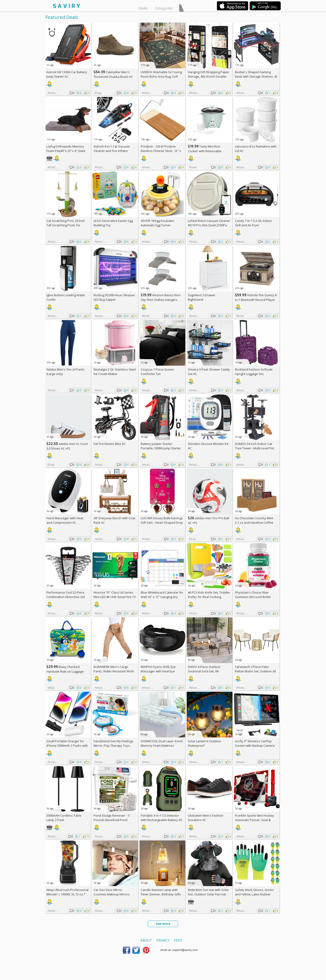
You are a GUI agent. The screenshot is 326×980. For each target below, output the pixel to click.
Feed (178, 940)
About (146, 940)
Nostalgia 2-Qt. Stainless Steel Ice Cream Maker (115, 372)
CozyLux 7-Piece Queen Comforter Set (157, 372)
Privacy (163, 940)
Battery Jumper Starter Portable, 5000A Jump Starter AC (161, 448)
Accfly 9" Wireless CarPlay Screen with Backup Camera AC (255, 746)
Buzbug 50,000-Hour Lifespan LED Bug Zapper (114, 297)
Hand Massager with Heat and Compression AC (65, 520)
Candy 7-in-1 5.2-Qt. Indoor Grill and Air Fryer (254, 223)
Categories (164, 8)
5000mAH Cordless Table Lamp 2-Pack (64, 818)
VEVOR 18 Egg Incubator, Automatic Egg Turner (158, 223)
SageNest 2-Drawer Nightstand (202, 297)
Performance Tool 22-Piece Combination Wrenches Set (66, 595)
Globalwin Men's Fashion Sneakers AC (206, 818)
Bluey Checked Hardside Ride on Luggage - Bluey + (66, 671)
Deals (143, 8)
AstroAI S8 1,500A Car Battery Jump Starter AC (67, 74)
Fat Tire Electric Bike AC (110, 444)
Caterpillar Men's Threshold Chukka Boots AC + (113, 77)
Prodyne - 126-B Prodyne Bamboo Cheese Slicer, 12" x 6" (161, 151)
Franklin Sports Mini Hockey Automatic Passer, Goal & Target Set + (254, 820)
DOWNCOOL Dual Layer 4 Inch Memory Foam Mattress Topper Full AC (162, 746)
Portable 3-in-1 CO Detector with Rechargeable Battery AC (162, 818)
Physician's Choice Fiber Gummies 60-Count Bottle (253, 595)
